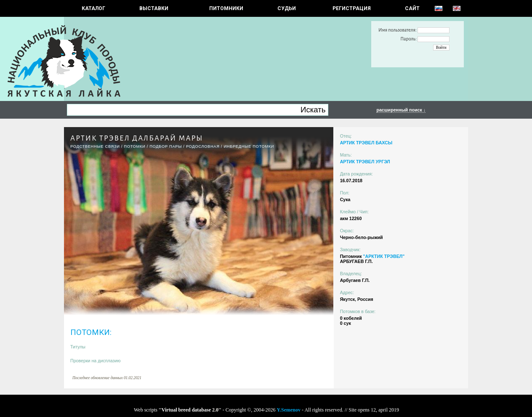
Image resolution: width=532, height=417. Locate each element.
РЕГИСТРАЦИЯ (352, 8)
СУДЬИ (287, 8)
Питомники (226, 8)
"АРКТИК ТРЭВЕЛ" (384, 256)
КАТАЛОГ (93, 8)
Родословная (203, 146)
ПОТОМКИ (134, 146)
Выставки (154, 8)
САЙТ (412, 8)
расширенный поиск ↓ (401, 110)
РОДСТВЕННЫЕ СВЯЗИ (95, 146)
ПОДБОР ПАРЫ (166, 146)
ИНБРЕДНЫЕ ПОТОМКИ (249, 146)
